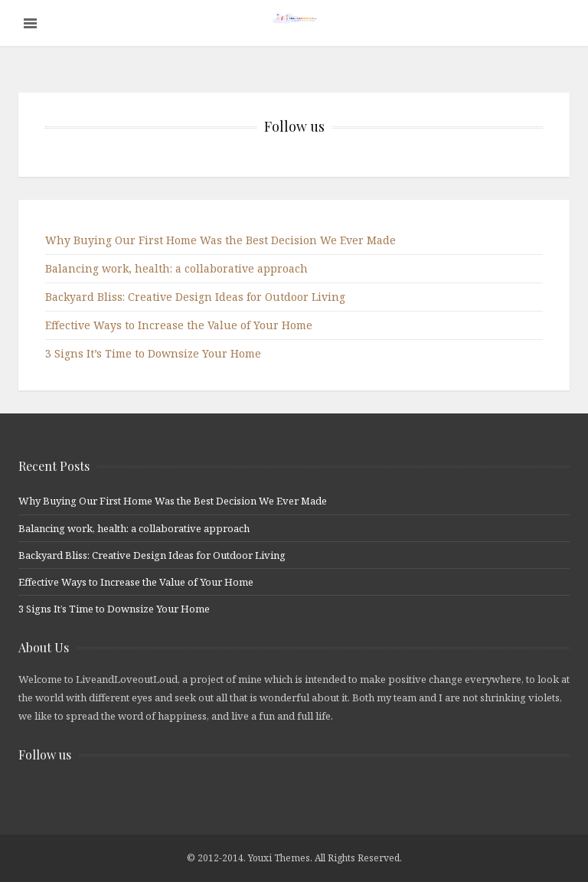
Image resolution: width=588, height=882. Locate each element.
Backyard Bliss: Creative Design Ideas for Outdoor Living (195, 297)
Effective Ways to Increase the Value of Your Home (179, 325)
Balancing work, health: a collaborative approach (176, 268)
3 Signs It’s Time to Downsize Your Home (153, 353)
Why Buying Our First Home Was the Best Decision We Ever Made (220, 240)
